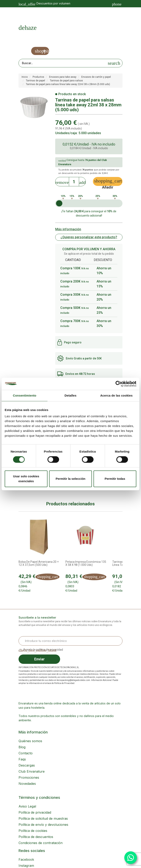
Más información (68, 229)
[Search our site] (62, 63)
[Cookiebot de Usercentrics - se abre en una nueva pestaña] (118, 384)
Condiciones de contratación (41, 843)
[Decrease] (62, 181)
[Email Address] (70, 641)
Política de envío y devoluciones (43, 825)
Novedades (27, 784)
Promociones (29, 777)
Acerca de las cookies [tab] (116, 395)
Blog (22, 747)
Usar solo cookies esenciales (26, 479)
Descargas (27, 765)
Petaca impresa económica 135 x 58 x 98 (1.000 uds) (86, 563)
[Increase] (82, 181)
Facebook (26, 859)
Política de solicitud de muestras (43, 818)
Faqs (22, 759)
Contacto (26, 753)
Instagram (26, 866)
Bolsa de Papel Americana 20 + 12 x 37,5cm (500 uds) (39, 563)
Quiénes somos (30, 741)
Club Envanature (32, 771)
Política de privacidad (35, 812)
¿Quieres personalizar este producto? (89, 237)
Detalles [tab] (70, 395)
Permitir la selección (70, 479)
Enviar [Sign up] (39, 659)
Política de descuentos (36, 837)
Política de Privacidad (64, 683)
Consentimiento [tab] (25, 395)
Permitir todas (115, 479)
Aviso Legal (27, 806)
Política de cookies (33, 831)
